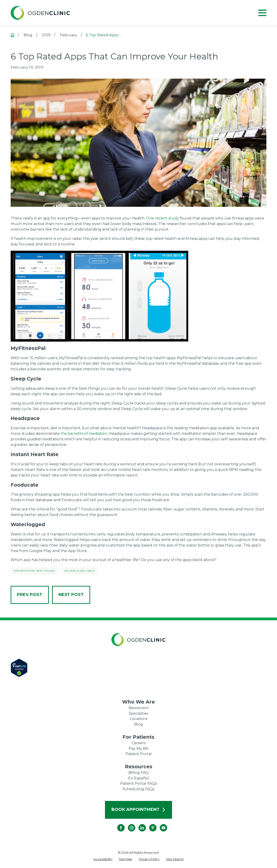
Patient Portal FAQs (138, 783)
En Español (138, 778)
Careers (139, 743)
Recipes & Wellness (80, 571)
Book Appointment (139, 809)
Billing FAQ (138, 773)
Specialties (138, 713)
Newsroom (139, 708)
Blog (138, 724)
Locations (139, 719)
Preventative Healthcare (34, 571)
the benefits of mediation (84, 434)
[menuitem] (103, 859)
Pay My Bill (139, 749)
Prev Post (30, 595)
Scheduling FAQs (138, 789)
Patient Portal (139, 754)
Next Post (71, 595)
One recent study (162, 218)
